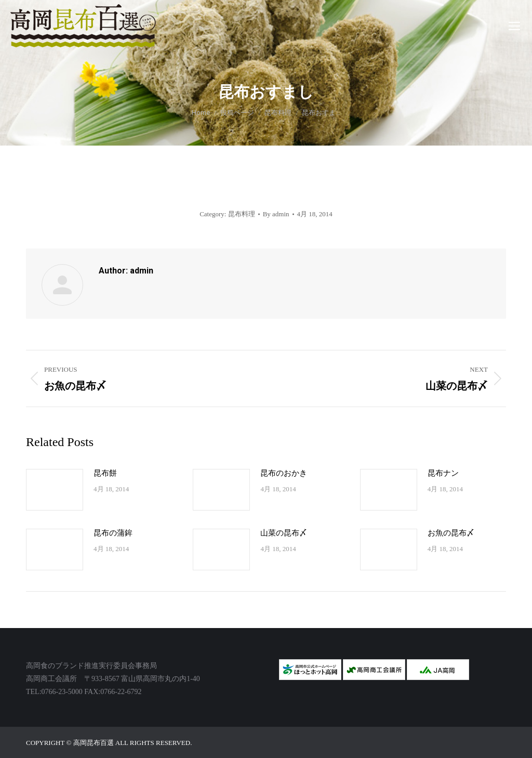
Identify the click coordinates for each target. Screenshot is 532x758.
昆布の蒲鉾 (113, 533)
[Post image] (55, 490)
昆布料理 (242, 214)
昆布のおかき (284, 473)
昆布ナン (443, 473)
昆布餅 (105, 473)
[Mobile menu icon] (514, 26)
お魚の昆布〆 (451, 533)
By (276, 214)
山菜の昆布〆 (284, 533)
